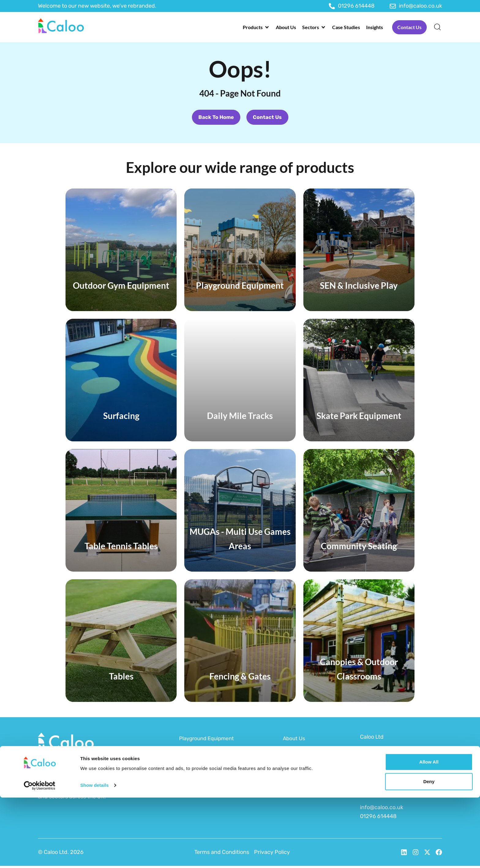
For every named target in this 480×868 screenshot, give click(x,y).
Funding (294, 752)
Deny (429, 852)
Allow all (429, 832)
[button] (256, 27)
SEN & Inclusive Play (205, 752)
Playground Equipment (209, 740)
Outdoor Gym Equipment (211, 764)
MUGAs (188, 788)
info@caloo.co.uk (382, 809)
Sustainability (300, 764)
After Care (296, 776)
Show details (94, 856)
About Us (295, 740)
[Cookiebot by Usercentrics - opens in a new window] (40, 856)
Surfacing (192, 776)
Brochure (295, 788)
